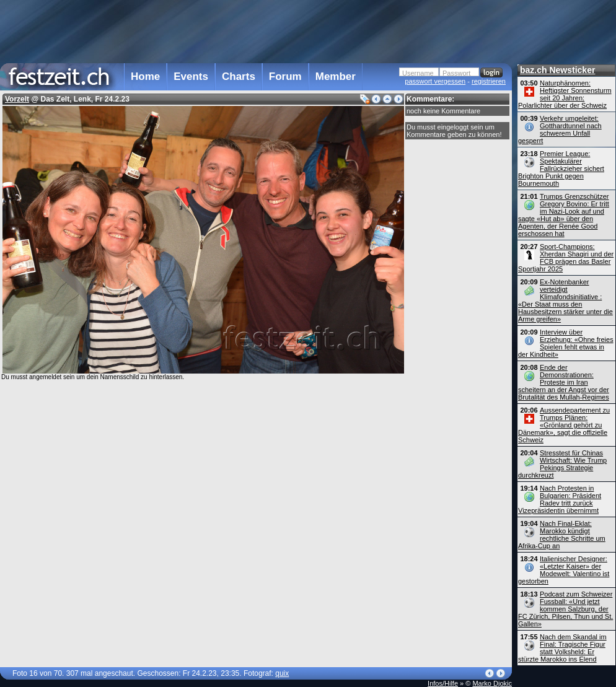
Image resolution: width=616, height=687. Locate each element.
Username (418, 73)
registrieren (489, 81)
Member (336, 77)
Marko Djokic (492, 683)
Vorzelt (17, 99)
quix (282, 673)
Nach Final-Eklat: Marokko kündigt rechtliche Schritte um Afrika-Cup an (562, 535)
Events (191, 77)
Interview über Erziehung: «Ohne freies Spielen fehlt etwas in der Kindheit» (566, 343)
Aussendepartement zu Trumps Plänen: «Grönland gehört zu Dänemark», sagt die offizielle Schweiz (564, 425)
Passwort (456, 73)
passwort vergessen (435, 81)
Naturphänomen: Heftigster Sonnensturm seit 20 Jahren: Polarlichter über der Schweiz (565, 94)
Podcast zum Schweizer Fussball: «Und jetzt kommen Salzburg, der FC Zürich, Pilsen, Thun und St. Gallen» (565, 609)
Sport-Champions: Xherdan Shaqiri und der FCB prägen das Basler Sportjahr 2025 (566, 258)
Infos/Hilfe (443, 683)
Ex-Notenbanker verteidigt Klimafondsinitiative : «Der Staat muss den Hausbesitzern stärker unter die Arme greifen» (565, 300)
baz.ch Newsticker (557, 70)
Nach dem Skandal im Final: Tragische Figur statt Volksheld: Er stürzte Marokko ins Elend (562, 648)
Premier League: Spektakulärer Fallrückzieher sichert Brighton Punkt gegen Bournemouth (561, 168)
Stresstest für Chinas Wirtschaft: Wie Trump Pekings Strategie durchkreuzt (562, 464)
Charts (239, 77)
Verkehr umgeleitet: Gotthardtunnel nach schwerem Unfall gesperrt (560, 129)
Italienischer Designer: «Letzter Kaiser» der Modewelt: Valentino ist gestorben (564, 570)
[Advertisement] (256, 30)
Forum (285, 77)
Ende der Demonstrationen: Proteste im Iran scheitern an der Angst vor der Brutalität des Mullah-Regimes (564, 382)
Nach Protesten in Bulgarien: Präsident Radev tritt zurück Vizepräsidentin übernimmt (560, 499)
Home (145, 77)
